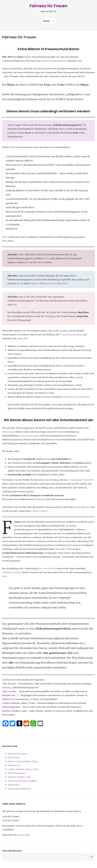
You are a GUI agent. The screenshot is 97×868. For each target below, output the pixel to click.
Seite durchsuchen (12, 851)
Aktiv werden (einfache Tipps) (23, 761)
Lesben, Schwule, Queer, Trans (19, 703)
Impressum (14, 785)
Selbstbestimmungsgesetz (54, 61)
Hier (4, 237)
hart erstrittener (46, 568)
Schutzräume (9, 432)
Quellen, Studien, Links (19, 777)
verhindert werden (11, 572)
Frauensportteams (30, 436)
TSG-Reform (82, 507)
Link (4, 576)
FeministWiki (23, 835)
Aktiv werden (40, 511)
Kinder (20, 338)
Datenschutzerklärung (19, 789)
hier (47, 258)
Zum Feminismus (11, 707)
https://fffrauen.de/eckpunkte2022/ (50, 283)
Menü (47, 21)
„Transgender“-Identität (81, 480)
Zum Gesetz (14, 757)
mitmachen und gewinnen (76, 397)
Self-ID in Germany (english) (22, 781)
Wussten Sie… (15, 765)
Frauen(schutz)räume (71, 334)
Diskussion (41, 499)
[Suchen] (91, 857)
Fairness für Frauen (48, 6)
